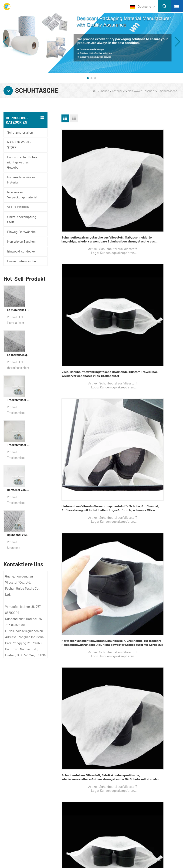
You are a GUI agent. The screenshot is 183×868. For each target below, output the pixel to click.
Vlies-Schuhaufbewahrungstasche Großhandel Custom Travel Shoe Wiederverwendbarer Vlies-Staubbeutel (148, 194)
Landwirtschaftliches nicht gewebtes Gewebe (22, 162)
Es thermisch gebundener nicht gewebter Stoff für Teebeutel (18, 355)
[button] (88, 78)
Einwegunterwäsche (22, 261)
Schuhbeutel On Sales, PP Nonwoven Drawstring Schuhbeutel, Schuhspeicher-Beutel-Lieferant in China (88, 550)
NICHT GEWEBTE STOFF (19, 145)
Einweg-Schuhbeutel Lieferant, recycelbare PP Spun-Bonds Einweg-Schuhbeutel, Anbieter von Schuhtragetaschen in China (88, 460)
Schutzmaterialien (20, 132)
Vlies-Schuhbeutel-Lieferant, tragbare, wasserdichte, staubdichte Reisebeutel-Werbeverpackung (151, 372)
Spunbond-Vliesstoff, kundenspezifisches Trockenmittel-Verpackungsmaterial (18, 535)
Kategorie (118, 91)
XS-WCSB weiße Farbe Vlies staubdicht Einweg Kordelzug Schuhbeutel (90, 638)
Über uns (22, 705)
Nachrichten (24, 734)
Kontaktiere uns (117, 705)
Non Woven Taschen (141, 91)
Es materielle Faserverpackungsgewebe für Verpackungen (18, 310)
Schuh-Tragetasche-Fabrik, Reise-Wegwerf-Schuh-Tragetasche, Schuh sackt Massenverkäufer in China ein (149, 460)
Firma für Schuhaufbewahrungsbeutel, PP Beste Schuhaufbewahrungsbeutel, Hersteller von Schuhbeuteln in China (151, 550)
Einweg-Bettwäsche (21, 232)
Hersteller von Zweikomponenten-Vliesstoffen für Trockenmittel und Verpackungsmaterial (18, 490)
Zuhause (101, 91)
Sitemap (20, 743)
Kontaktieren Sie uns (32, 725)
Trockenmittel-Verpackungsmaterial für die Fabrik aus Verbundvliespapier (18, 400)
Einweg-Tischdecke (21, 251)
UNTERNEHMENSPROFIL (32, 716)
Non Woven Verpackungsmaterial (22, 195)
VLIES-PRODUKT (19, 207)
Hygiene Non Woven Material (21, 180)
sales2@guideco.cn (114, 744)
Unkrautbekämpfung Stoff (22, 219)
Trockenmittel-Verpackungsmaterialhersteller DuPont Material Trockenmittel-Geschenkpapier (18, 445)
